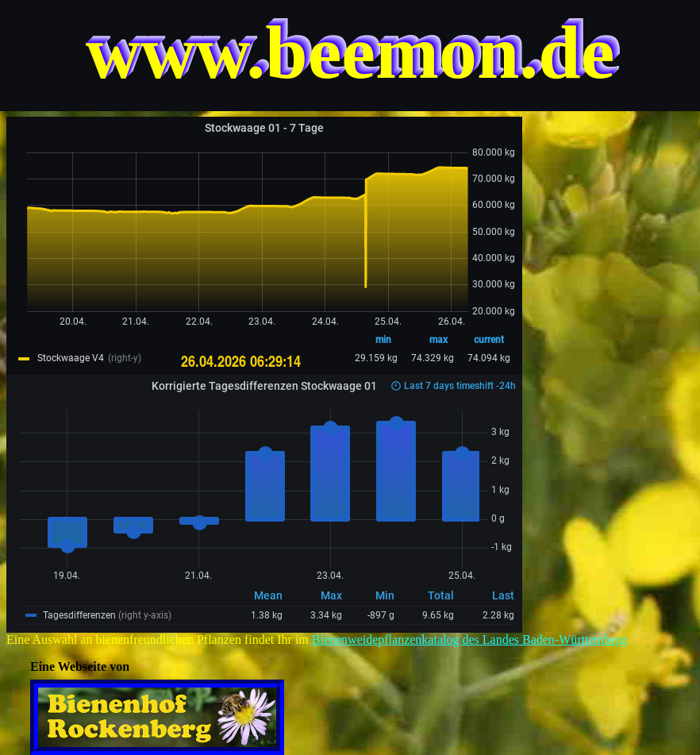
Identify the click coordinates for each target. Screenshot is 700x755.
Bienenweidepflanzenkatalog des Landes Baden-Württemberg (469, 639)
